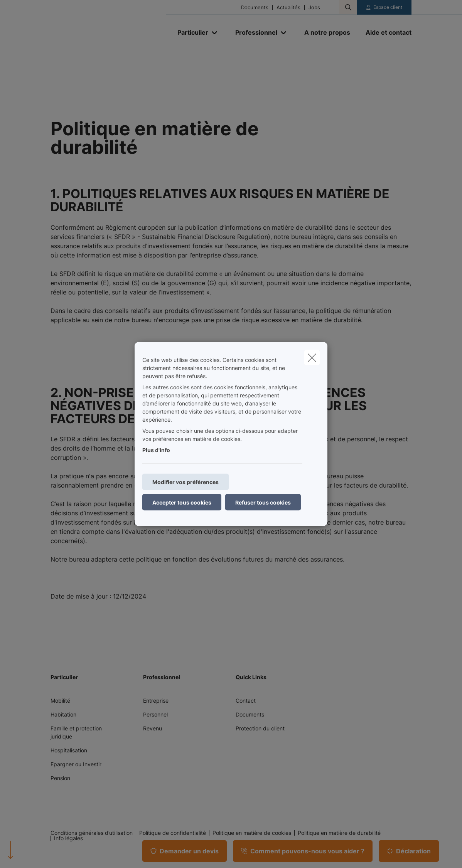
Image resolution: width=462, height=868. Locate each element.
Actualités (288, 8)
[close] (312, 358)
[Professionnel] (253, 32)
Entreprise (156, 701)
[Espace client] (384, 7)
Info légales (68, 838)
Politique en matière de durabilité (339, 833)
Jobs (314, 8)
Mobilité (60, 701)
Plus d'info (156, 450)
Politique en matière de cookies (252, 833)
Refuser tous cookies (263, 502)
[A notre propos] (327, 32)
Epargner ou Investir (76, 764)
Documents (255, 8)
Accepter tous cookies (182, 502)
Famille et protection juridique (76, 732)
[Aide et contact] (385, 32)
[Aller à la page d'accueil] (108, 25)
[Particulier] (190, 32)
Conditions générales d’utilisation (92, 833)
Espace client (388, 7)
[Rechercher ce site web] (348, 7)
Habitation (63, 714)
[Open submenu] (215, 33)
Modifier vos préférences (185, 482)
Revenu (153, 728)
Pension (60, 778)
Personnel (155, 714)
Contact (246, 701)
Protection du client (260, 728)
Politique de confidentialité (173, 833)
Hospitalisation (69, 750)
